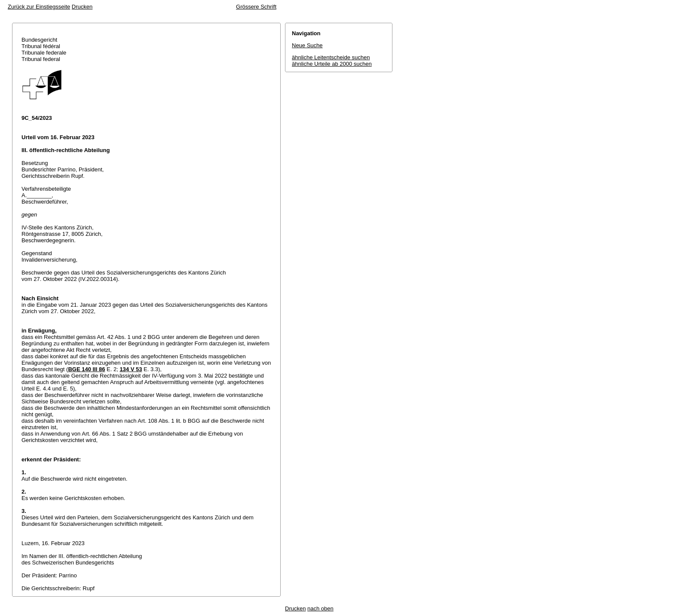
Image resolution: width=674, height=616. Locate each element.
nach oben (320, 608)
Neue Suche (307, 45)
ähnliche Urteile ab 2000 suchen (332, 64)
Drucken (82, 7)
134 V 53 (131, 369)
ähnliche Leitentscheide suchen (331, 57)
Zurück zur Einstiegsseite (39, 7)
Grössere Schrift (256, 7)
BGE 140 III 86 (86, 369)
